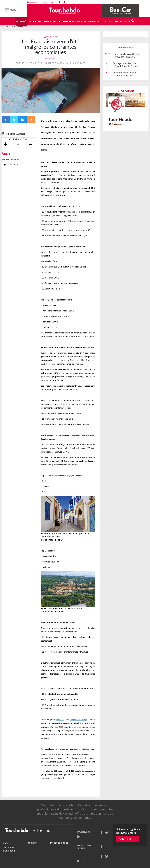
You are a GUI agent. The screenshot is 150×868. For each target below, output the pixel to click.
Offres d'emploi (122, 21)
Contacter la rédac (18, 139)
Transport (93, 21)
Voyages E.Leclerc (79, 720)
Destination (64, 21)
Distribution (50, 21)
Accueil (5, 26)
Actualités (21, 21)
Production (35, 21)
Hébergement (79, 21)
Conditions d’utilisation (9, 849)
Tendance (13, 165)
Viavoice (60, 720)
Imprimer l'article (16, 134)
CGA (5, 843)
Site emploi (32, 843)
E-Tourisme (106, 21)
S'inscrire (126, 839)
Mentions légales (59, 843)
